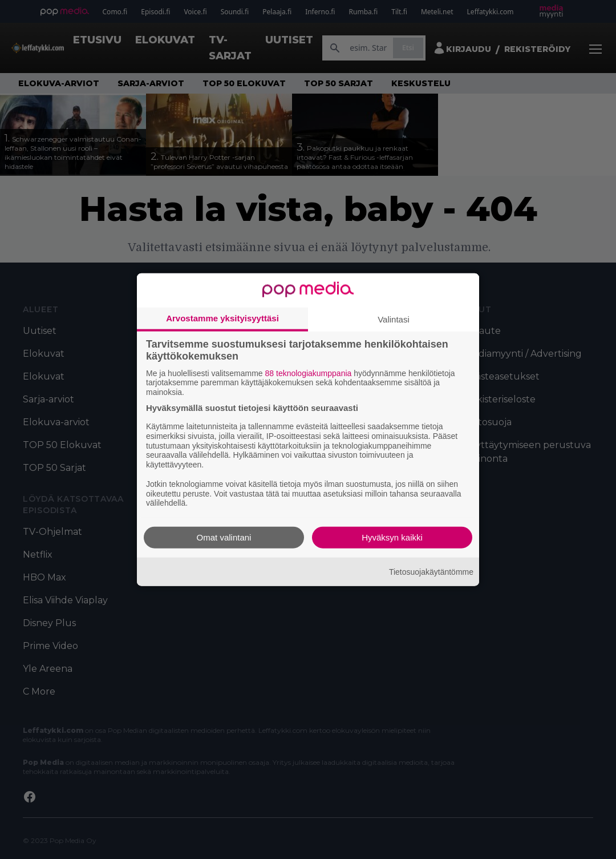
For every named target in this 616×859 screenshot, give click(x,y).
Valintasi (394, 319)
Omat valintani (224, 537)
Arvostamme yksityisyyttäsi (222, 318)
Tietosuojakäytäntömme (431, 571)
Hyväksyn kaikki (392, 537)
